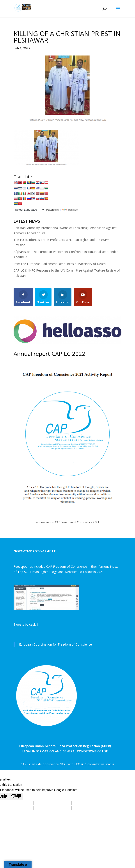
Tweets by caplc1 (26, 624)
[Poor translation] (16, 796)
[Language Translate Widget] (29, 210)
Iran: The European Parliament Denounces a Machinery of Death (60, 264)
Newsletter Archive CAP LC (35, 551)
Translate (69, 210)
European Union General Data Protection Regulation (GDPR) (65, 746)
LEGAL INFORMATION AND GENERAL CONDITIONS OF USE (65, 751)
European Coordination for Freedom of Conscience (55, 644)
